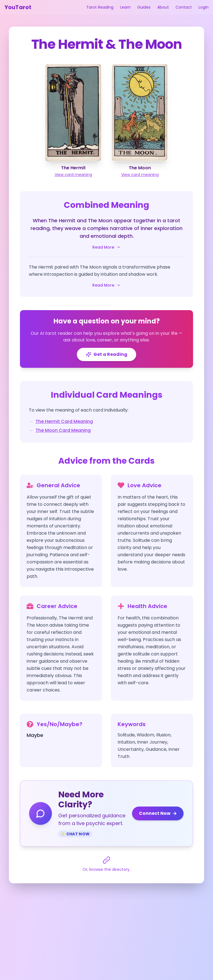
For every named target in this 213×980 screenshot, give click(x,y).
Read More (107, 247)
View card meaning (73, 175)
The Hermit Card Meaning (64, 421)
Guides (144, 7)
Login (204, 7)
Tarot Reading (100, 7)
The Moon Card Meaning (63, 430)
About (163, 7)
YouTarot (18, 7)
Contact (184, 7)
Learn (125, 7)
